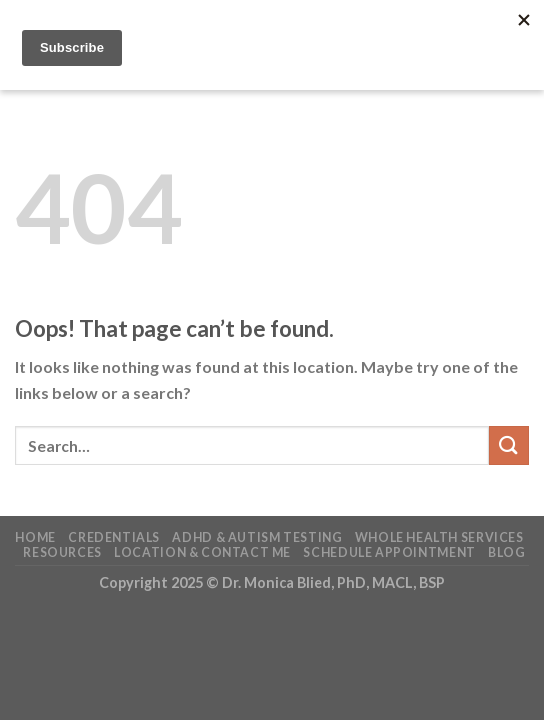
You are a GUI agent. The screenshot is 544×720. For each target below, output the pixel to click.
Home (35, 537)
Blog (506, 552)
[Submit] (509, 445)
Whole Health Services (439, 537)
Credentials (114, 537)
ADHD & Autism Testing (257, 537)
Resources (62, 552)
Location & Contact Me (202, 552)
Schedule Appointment (389, 552)
